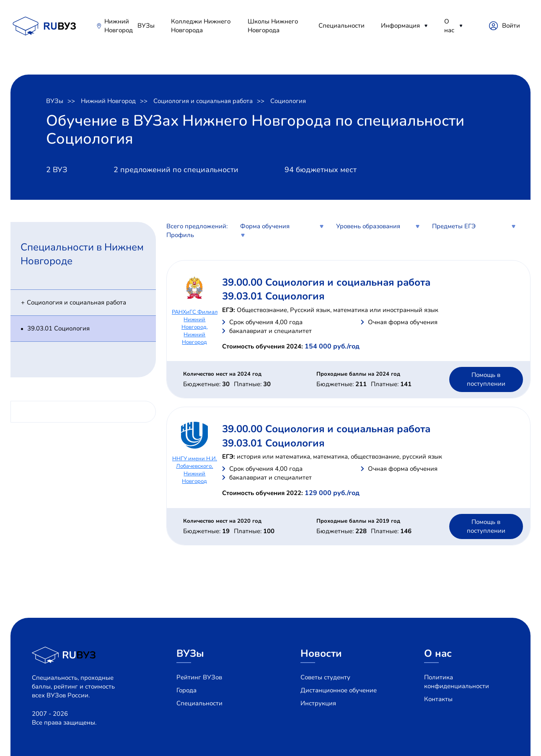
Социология (288, 101)
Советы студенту (325, 677)
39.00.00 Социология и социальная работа (326, 282)
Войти (511, 26)
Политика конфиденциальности (457, 682)
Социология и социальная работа (203, 101)
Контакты (438, 699)
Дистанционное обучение (339, 690)
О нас (449, 26)
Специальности (342, 26)
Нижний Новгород (119, 26)
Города (186, 690)
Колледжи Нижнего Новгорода (201, 26)
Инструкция (318, 703)
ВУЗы (146, 26)
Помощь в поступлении (486, 379)
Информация (400, 26)
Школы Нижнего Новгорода (273, 26)
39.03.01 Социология (58, 328)
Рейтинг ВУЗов (199, 677)
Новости (321, 653)
